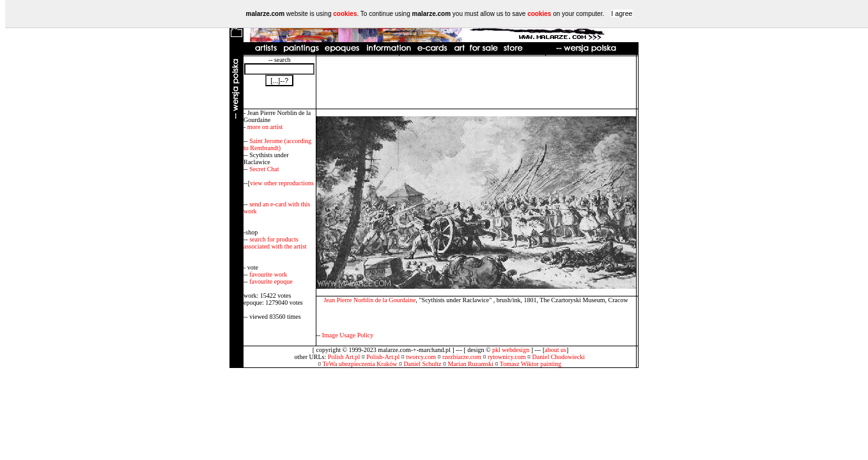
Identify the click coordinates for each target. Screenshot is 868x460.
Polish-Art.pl (383, 357)
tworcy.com (421, 357)
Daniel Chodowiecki (559, 357)
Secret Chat (264, 169)
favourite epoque (271, 281)
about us (555, 350)
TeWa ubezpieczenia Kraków (360, 364)
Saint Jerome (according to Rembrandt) (277, 144)
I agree (622, 13)
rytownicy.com (507, 357)
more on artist (265, 127)
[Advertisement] (476, 82)
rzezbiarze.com (462, 357)
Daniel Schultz (422, 364)
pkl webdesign (511, 350)
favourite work (268, 274)
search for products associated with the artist (275, 243)
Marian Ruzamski (471, 364)
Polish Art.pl (344, 357)
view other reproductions (282, 183)
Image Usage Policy (348, 335)
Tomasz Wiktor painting (531, 364)
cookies (345, 14)
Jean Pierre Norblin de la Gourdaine (369, 300)
